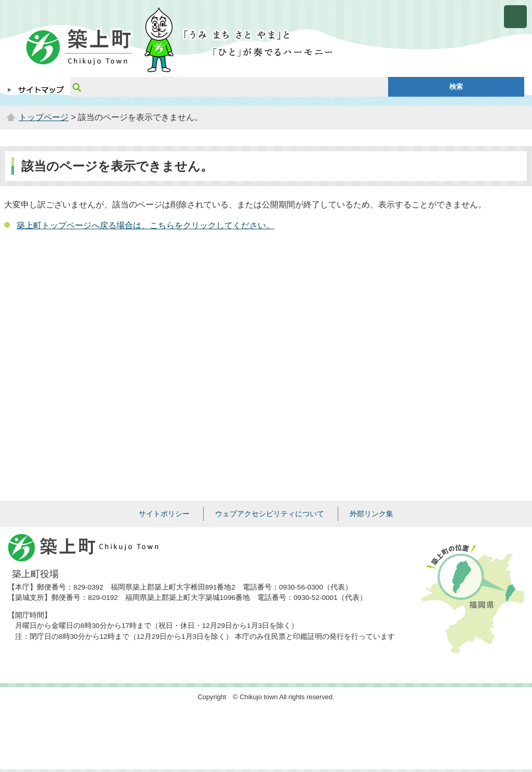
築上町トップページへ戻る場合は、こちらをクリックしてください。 (145, 225)
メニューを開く (515, 17)
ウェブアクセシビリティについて (270, 514)
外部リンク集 (371, 514)
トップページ (44, 117)
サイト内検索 (76, 87)
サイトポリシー (164, 514)
